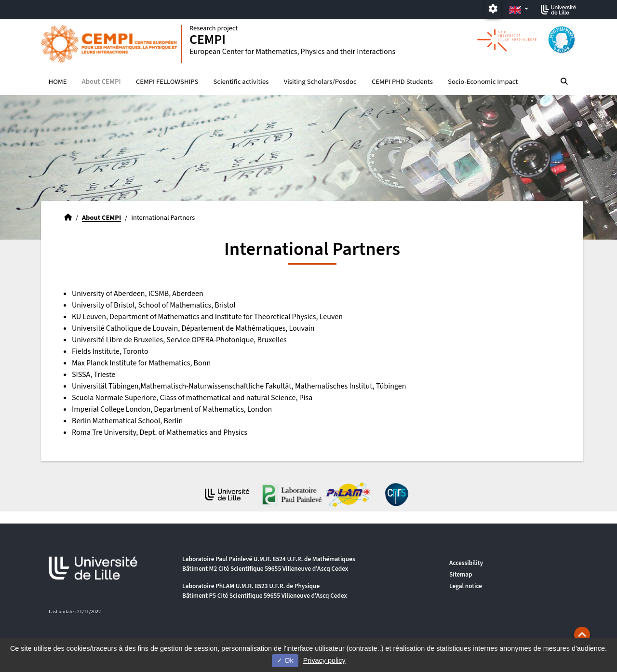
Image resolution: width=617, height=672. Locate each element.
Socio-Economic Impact (483, 82)
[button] (582, 635)
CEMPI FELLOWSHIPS (167, 82)
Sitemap (461, 574)
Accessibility (466, 563)
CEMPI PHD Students (402, 82)
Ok (285, 660)
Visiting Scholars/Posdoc (320, 82)
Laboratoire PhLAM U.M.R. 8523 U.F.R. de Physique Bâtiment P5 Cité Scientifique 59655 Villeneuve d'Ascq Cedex (265, 591)
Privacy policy (324, 660)
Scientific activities (241, 82)
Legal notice (466, 586)
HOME (58, 82)
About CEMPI (101, 82)
